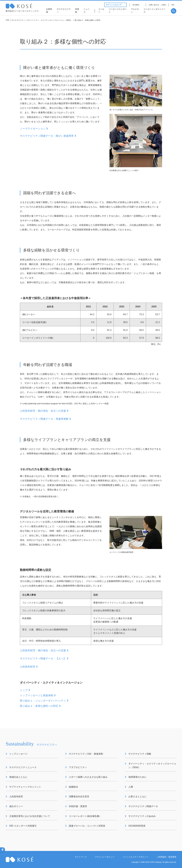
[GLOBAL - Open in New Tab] (138, 5)
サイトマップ (81, 857)
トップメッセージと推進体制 (37, 695)
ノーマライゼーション (33, 129)
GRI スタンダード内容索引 (23, 826)
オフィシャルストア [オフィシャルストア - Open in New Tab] (115, 5)
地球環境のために (137, 777)
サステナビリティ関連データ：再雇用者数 (44, 419)
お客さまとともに (137, 796)
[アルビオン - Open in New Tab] (136, 11)
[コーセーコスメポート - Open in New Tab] (118, 11)
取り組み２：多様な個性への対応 (39, 706)
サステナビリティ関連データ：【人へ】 (43, 659)
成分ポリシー (16, 806)
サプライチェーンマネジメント (25, 787)
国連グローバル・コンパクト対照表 (87, 826)
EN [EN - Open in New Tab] (173, 5)
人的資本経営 (28, 667)
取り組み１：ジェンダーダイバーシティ (43, 701)
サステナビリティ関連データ (143, 806)
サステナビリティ (18, 20)
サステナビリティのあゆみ (142, 816)
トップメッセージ (18, 754)
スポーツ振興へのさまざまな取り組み (88, 777)
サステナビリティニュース (23, 767)
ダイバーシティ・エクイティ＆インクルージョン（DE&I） (50, 20)
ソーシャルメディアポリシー (136, 857)
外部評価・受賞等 (78, 806)
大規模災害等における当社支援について (30, 816)
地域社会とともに (18, 777)
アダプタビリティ (78, 767)
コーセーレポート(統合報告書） (85, 816)
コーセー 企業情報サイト (24, 6)
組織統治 (73, 787)
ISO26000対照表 (137, 826)
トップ (24, 690)
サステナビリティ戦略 (140, 754)
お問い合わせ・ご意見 (157, 5)
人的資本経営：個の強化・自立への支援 (43, 411)
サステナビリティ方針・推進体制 (86, 754)
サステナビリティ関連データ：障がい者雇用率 (47, 136)
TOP (7, 20)
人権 (131, 787)
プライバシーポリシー (105, 857)
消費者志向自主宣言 (79, 796)
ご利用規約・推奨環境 (166, 857)
